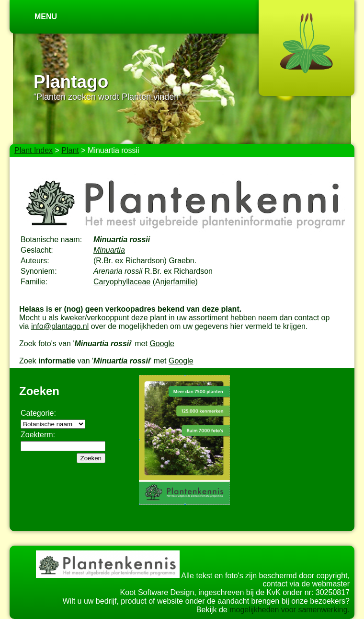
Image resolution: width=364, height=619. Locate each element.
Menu (46, 17)
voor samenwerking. (314, 610)
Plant (70, 150)
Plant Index (34, 150)
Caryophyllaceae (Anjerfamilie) (146, 282)
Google (162, 344)
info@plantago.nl (60, 326)
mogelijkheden (254, 610)
